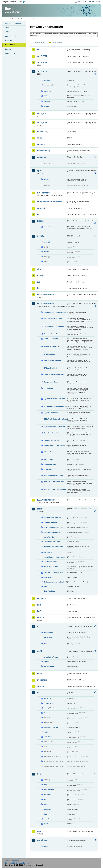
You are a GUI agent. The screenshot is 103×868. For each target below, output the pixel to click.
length (46, 799)
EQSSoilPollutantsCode (53, 413)
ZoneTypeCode (49, 591)
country (47, 846)
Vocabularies (10, 45)
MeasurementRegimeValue (54, 546)
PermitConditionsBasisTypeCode (55, 446)
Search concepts (57, 43)
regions (47, 662)
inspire (40, 509)
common (41, 144)
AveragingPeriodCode (52, 334)
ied (39, 288)
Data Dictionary (23, 19)
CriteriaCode (48, 388)
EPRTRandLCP (44, 193)
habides (41, 276)
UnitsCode (48, 469)
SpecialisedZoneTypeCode (54, 573)
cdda (39, 138)
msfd (39, 651)
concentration (49, 790)
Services (8, 49)
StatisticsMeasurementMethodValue (55, 582)
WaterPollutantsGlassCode (54, 482)
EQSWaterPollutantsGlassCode (55, 419)
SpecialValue (49, 577)
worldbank (42, 840)
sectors (47, 643)
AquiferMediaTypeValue (52, 518)
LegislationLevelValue (52, 542)
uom (39, 774)
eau (45, 713)
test (39, 693)
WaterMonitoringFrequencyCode (55, 476)
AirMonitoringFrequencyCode (55, 312)
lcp (39, 627)
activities (47, 80)
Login (79, 2)
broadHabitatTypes (51, 657)
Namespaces (10, 53)
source (46, 252)
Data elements (10, 36)
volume (47, 824)
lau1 (39, 605)
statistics (47, 809)
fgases (40, 221)
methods (47, 96)
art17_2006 (42, 71)
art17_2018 (42, 123)
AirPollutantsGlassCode (53, 318)
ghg (39, 269)
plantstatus (48, 637)
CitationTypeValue (50, 522)
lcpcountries (48, 633)
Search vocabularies (40, 43)
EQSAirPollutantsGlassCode (54, 399)
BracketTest (48, 703)
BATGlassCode (49, 354)
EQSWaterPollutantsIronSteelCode (55, 427)
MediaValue (48, 552)
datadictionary (44, 151)
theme (46, 587)
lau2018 (41, 618)
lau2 (39, 611)
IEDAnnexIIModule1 (46, 295)
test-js (46, 732)
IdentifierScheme (50, 537)
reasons (47, 102)
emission (47, 794)
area (45, 785)
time (45, 814)
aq (38, 50)
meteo (46, 804)
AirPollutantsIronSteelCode (54, 326)
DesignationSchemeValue (53, 527)
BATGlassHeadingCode (52, 360)
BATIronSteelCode (51, 368)
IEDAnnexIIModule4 (46, 500)
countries (47, 91)
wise (39, 831)
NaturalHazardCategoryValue (54, 557)
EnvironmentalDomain (52, 532)
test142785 (48, 737)
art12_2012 (42, 56)
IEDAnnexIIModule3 (46, 304)
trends (46, 106)
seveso (40, 686)
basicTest (47, 699)
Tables (7, 32)
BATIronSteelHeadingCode (54, 374)
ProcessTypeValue (51, 562)
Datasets (8, 28)
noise (40, 674)
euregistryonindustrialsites (50, 202)
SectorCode (48, 459)
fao (39, 214)
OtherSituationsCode (52, 433)
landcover (42, 598)
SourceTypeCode (50, 464)
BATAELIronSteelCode (52, 346)
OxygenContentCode (51, 441)
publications (43, 680)
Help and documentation (14, 23)
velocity (47, 819)
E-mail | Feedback (12, 861)
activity (46, 179)
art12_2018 (42, 63)
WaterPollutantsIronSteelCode (55, 489)
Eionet (14, 19)
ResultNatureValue (51, 566)
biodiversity (43, 132)
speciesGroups (49, 666)
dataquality (42, 157)
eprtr (39, 171)
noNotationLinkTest (51, 727)
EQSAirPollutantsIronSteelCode (55, 406)
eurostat (41, 208)
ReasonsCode (49, 452)
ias (38, 282)
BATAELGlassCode (51, 339)
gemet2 (41, 236)
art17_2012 (42, 114)
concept (47, 242)
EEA (14, 2)
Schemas (8, 40)
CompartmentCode (51, 382)
